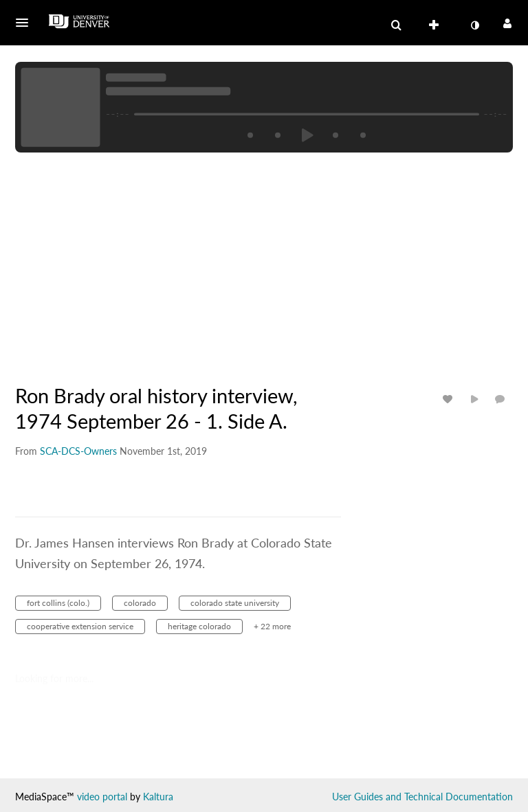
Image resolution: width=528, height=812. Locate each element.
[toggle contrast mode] (474, 25)
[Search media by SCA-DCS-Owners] (78, 451)
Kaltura (158, 797)
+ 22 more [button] (272, 626)
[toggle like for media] (450, 399)
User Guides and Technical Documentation (422, 797)
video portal (102, 797)
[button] (26, 23)
